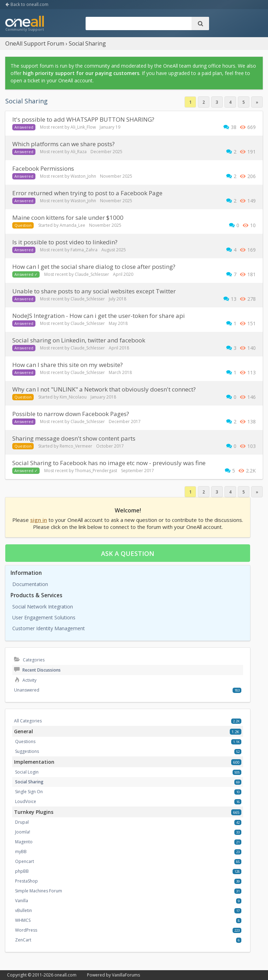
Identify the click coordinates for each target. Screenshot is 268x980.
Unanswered (27, 690)
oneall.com (65, 975)
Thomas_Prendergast (96, 471)
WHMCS (23, 920)
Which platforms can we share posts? (63, 144)
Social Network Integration (43, 607)
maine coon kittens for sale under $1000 (68, 217)
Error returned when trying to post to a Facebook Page (87, 193)
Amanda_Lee (72, 225)
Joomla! (23, 832)
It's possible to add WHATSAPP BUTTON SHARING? (83, 119)
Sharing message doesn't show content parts (74, 438)
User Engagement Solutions (44, 617)
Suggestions (27, 751)
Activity (25, 680)
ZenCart (23, 940)
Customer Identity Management (49, 628)
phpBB (22, 871)
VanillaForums (126, 975)
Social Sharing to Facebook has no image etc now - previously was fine (109, 463)
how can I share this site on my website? (68, 365)
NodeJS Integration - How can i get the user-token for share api (99, 316)
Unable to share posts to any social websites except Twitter (94, 291)
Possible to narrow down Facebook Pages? (71, 414)
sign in (39, 520)
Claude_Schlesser (92, 274)
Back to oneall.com (27, 4)
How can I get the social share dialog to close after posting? (94, 267)
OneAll (25, 24)
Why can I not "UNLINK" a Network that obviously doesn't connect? (104, 389)
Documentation (30, 584)
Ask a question (128, 553)
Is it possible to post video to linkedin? (65, 242)
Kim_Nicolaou (73, 397)
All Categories (28, 721)
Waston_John (83, 176)
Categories (29, 660)
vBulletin (24, 910)
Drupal (22, 822)
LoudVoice (26, 801)
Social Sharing (29, 782)
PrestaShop (26, 881)
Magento (24, 842)
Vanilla (22, 901)
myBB (21, 852)
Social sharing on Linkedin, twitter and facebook (79, 340)
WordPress (26, 930)
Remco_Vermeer (76, 446)
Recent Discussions (37, 670)
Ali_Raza (79, 152)
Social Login (27, 772)
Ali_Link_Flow (83, 127)
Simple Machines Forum (39, 891)
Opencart (25, 861)
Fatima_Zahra (84, 250)
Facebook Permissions (43, 168)
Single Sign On (29, 792)
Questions (25, 741)
